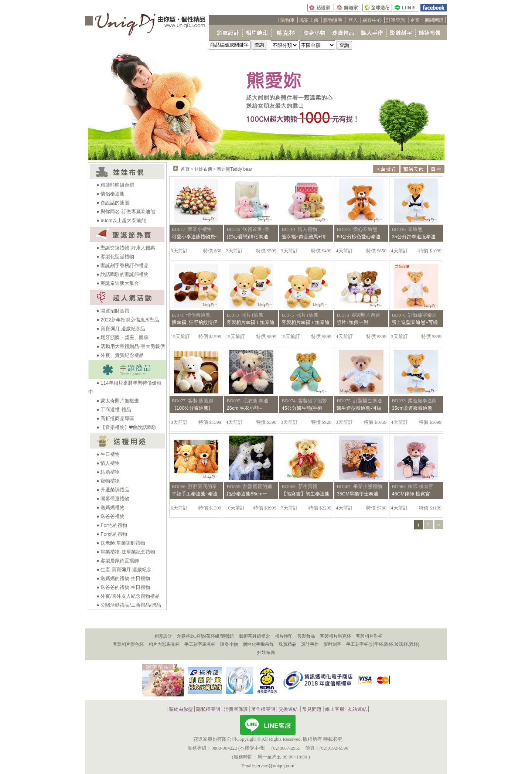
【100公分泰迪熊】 (193, 408)
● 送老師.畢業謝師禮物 (121, 543)
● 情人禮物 (108, 463)
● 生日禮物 (108, 454)
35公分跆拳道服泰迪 (413, 237)
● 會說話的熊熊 (113, 203)
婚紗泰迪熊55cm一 (247, 494)
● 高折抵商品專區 (115, 418)
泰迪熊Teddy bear (234, 169)
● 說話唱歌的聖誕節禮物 (122, 274)
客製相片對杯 (369, 636)
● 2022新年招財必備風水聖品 (128, 320)
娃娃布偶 (203, 169)
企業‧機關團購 (427, 20)
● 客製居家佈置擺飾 (118, 561)
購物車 (288, 20)
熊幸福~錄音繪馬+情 (303, 237)
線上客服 (335, 710)
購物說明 (333, 20)
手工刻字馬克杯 (200, 644)
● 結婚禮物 (108, 472)
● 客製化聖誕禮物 (115, 257)
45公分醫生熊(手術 (302, 408)
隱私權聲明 (208, 710)
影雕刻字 (332, 644)
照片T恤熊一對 (352, 322)
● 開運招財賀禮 (113, 311)
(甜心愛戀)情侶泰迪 (247, 237)
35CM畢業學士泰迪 (357, 494)
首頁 (185, 169)
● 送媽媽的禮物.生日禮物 (123, 578)
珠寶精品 (287, 644)
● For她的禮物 (112, 534)
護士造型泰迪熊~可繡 (415, 322)
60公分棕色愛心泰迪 (358, 237)
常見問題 (312, 710)
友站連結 (357, 710)
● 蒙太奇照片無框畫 (118, 401)
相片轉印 (284, 636)
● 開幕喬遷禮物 (113, 499)
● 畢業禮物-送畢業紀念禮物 (126, 552)
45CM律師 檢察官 (411, 494)
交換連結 (288, 710)
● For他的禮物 (112, 525)
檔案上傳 (309, 20)
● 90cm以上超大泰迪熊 (121, 220)
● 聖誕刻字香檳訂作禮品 (122, 265)
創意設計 (163, 636)
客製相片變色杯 (128, 644)
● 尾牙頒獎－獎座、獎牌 (122, 337)
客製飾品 (306, 636)
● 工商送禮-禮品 (114, 410)
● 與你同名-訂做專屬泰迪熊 (126, 212)
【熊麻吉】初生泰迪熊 (306, 494)
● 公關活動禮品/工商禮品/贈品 (129, 605)
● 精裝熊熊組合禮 (115, 185)
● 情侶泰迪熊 (110, 194)
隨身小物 (229, 644)
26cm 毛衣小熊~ (244, 408)
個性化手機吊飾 (258, 644)
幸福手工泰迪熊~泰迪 (195, 494)
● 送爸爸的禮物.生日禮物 (123, 587)
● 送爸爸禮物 (110, 516)
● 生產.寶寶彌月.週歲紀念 (124, 570)
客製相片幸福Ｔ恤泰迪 (250, 322)
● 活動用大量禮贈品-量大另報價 (131, 346)
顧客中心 (372, 20)
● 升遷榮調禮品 (113, 490)
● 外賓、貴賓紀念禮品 (120, 355)
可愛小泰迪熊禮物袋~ (195, 237)
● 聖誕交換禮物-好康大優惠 (126, 248)
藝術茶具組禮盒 (255, 636)
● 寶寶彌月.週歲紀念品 (121, 329)
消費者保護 (236, 710)
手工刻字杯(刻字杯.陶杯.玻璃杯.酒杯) (383, 644)
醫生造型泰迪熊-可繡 (359, 408)
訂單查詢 (396, 20)
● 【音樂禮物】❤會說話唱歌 (127, 427)
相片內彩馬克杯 (164, 644)
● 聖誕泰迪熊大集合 (118, 283)
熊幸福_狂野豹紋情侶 (195, 322)
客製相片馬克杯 (335, 636)
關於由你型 (181, 710)
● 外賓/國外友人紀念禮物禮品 (128, 596)
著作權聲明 (263, 710)
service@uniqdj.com (274, 766)
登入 (353, 20)
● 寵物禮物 (108, 481)
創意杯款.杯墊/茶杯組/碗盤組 (205, 636)
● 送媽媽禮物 (110, 507)
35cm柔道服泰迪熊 (412, 408)
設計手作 (310, 644)
